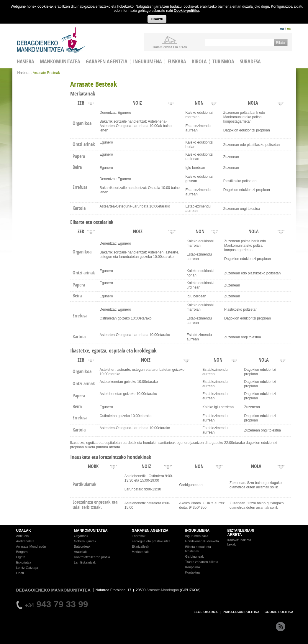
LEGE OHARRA (206, 612)
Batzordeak (82, 546)
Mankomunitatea (60, 61)
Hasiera (23, 73)
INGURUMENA (198, 531)
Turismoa (223, 61)
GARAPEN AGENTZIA (150, 531)
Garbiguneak (195, 556)
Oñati (20, 573)
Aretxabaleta (25, 541)
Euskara (177, 61)
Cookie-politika (186, 11)
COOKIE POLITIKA (279, 612)
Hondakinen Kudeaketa (202, 541)
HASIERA (26, 61)
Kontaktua (193, 572)
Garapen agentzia (107, 61)
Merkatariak (140, 552)
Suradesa (250, 61)
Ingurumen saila (197, 536)
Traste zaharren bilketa (202, 562)
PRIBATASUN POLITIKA (241, 612)
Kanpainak (193, 567)
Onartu (157, 19)
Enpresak (139, 536)
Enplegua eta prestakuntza (151, 541)
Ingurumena (148, 61)
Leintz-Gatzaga (27, 568)
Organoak (81, 536)
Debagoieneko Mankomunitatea (51, 40)
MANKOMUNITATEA (91, 531)
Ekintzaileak (141, 546)
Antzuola (23, 536)
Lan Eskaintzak (85, 562)
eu (282, 29)
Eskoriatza (24, 562)
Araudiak (80, 552)
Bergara (22, 552)
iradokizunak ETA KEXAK (170, 47)
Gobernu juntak (85, 541)
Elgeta (21, 557)
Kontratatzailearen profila (92, 557)
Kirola (199, 61)
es (289, 29)
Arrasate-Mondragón (31, 546)
